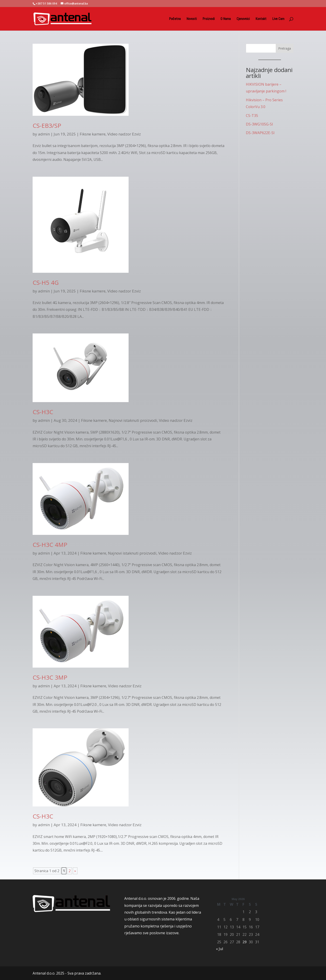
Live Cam (278, 19)
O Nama (226, 19)
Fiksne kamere (93, 134)
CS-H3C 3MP (50, 677)
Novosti (192, 19)
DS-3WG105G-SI (259, 124)
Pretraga (285, 48)
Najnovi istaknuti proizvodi (133, 420)
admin (44, 134)
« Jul (219, 949)
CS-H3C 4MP (50, 545)
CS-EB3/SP (47, 126)
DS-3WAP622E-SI (260, 133)
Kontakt (261, 19)
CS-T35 (252, 116)
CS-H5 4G (46, 282)
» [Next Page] (75, 871)
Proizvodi (209, 19)
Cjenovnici (243, 19)
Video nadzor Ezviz (124, 134)
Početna (175, 19)
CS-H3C (43, 412)
